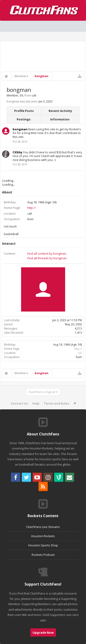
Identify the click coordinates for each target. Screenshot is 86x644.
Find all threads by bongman (47, 258)
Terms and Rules (56, 403)
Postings (24, 119)
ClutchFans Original (42, 392)
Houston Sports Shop (43, 545)
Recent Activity (60, 111)
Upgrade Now (43, 632)
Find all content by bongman (47, 254)
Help (36, 403)
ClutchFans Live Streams (43, 527)
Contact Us (19, 403)
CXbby (17, 152)
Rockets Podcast (43, 555)
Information (60, 119)
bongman (20, 129)
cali (80, 353)
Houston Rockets (43, 536)
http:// (78, 349)
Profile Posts (24, 111)
